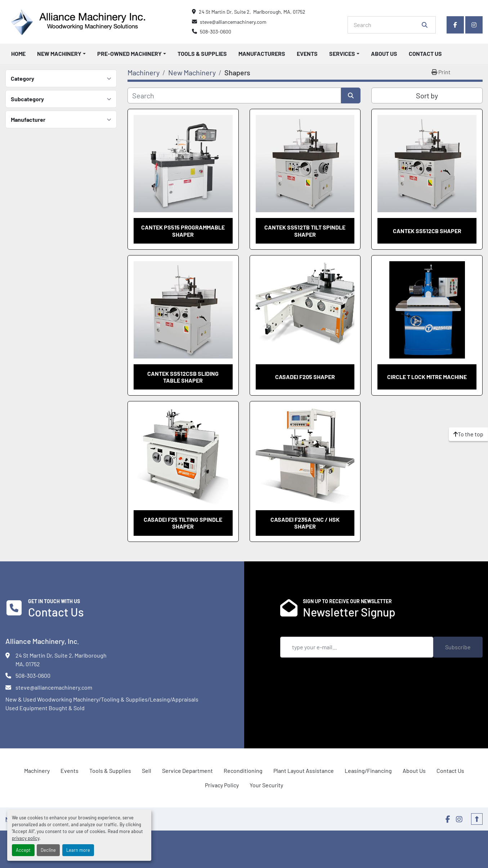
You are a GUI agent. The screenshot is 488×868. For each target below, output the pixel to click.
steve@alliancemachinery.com (233, 22)
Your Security (266, 785)
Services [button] (342, 54)
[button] (61, 54)
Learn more (78, 850)
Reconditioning (243, 771)
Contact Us (425, 54)
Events (307, 54)
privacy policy (26, 838)
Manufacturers (262, 54)
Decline (48, 850)
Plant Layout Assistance (304, 771)
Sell (147, 771)
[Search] (387, 25)
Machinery (37, 771)
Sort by (427, 95)
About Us (384, 54)
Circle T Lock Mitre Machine (427, 377)
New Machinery (59, 54)
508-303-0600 (216, 32)
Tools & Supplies (202, 54)
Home (18, 54)
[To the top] (468, 434)
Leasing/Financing (368, 771)
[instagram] (474, 25)
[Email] (357, 647)
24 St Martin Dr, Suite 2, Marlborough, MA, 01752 (252, 12)
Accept (23, 850)
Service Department (187, 771)
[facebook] (455, 25)
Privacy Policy (222, 785)
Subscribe (458, 647)
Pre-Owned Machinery (129, 54)
